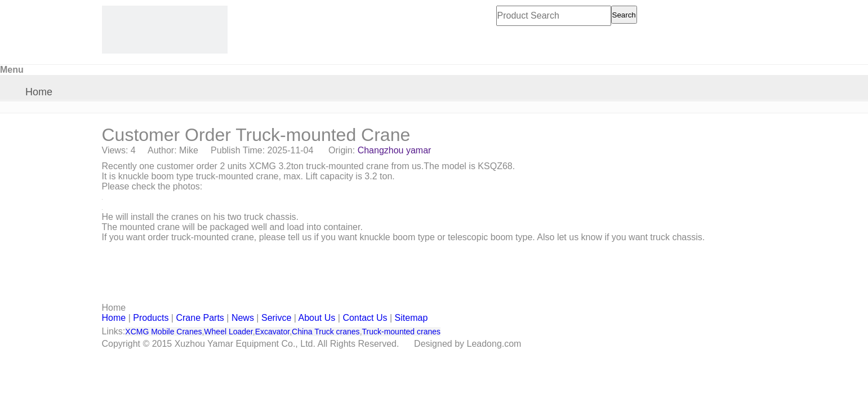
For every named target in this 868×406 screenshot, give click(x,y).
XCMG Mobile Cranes (163, 332)
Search (624, 15)
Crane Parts (200, 318)
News (243, 318)
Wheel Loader (228, 332)
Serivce (276, 318)
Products (151, 318)
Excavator (272, 332)
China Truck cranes (326, 332)
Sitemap (411, 318)
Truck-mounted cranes (402, 332)
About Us (317, 318)
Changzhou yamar (395, 150)
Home (39, 92)
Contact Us (365, 318)
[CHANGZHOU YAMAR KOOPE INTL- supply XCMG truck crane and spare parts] (165, 30)
